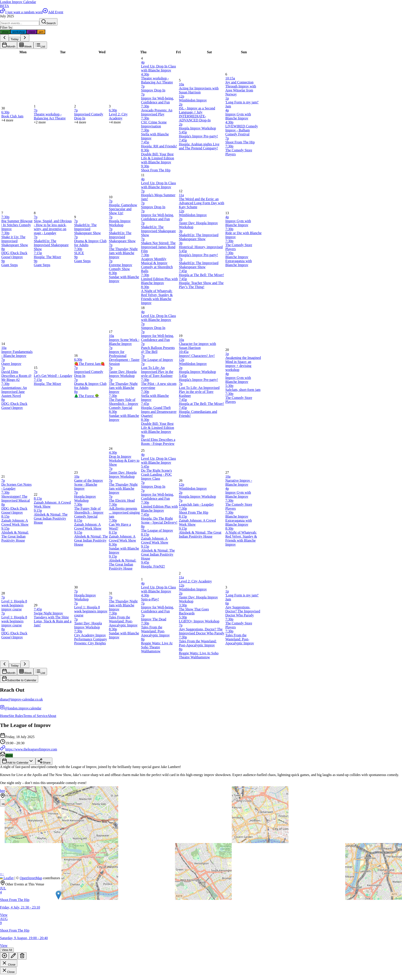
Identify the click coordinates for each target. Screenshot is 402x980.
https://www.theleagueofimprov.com (28, 749)
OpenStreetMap (31, 878)
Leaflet (7, 878)
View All (7, 950)
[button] (58, 895)
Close (9, 963)
